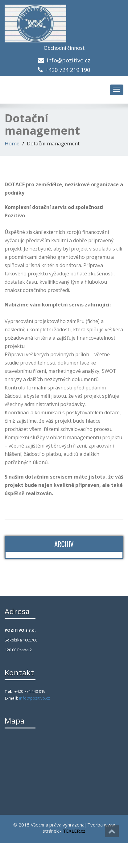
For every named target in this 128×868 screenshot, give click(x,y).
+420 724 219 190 (68, 70)
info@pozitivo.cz (68, 60)
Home (12, 143)
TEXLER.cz (74, 831)
